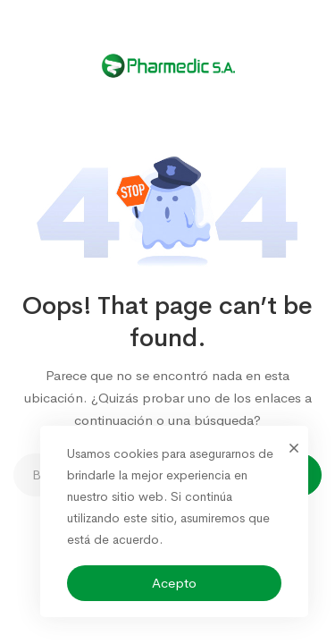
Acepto (174, 583)
